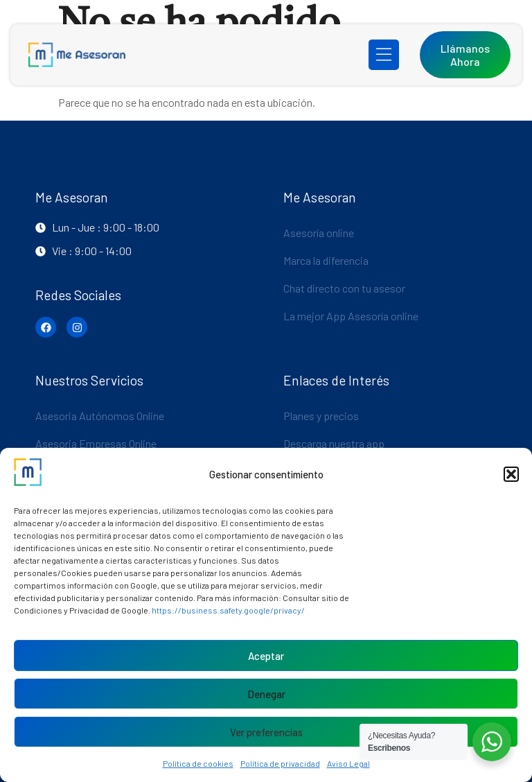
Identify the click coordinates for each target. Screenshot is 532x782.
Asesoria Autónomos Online (100, 416)
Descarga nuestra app (334, 443)
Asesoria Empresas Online (96, 443)
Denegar (266, 694)
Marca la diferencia (326, 260)
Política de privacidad (280, 763)
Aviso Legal (348, 763)
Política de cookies (198, 763)
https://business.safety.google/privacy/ (228, 610)
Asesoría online (319, 233)
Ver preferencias (266, 732)
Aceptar (266, 656)
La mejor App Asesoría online (351, 316)
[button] (511, 474)
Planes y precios (321, 416)
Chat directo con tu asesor (344, 288)
